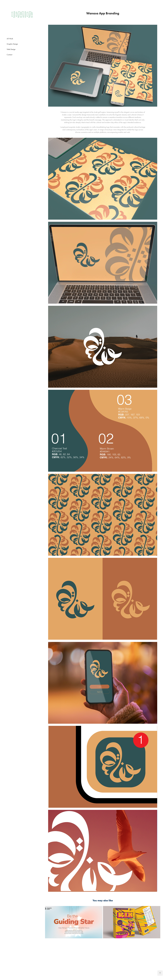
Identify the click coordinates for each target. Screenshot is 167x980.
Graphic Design (12, 44)
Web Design (11, 49)
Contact (9, 55)
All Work (10, 39)
